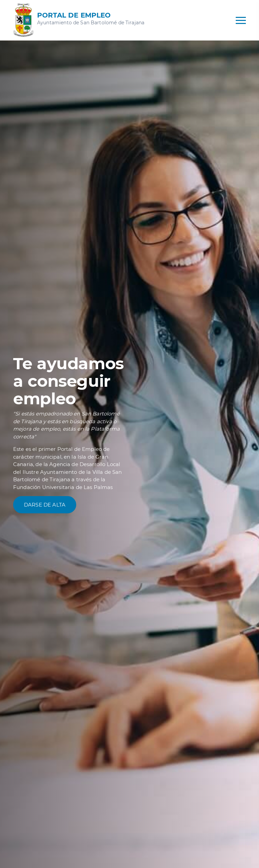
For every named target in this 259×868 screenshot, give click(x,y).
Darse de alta (45, 505)
